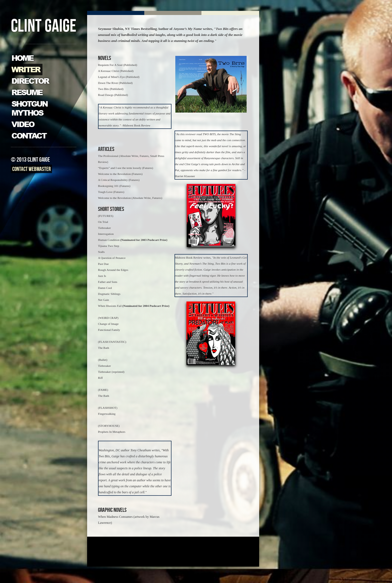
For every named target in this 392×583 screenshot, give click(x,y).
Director (30, 81)
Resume (27, 93)
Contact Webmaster (31, 170)
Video (23, 124)
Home (22, 58)
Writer (26, 70)
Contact (29, 136)
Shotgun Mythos (29, 108)
